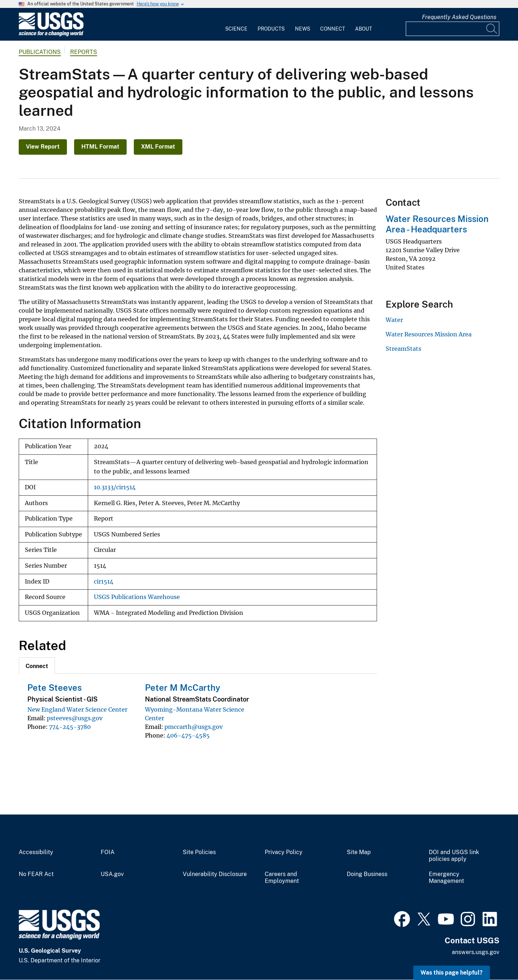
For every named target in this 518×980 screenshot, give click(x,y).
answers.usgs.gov (476, 952)
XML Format (158, 147)
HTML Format (100, 147)
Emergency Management (446, 878)
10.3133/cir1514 (115, 487)
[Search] (492, 29)
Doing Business (367, 874)
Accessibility (36, 852)
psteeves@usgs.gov (75, 718)
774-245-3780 (70, 727)
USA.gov (112, 874)
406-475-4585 (188, 735)
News (303, 29)
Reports (84, 52)
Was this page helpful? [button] (452, 973)
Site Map (359, 852)
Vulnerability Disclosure (215, 874)
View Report (43, 147)
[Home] (51, 35)
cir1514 (104, 582)
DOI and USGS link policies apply (454, 856)
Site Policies (199, 852)
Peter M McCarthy (183, 688)
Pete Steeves (54, 688)
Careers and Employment (282, 878)
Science (236, 29)
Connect (333, 29)
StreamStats (403, 349)
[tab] (37, 666)
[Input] (453, 29)
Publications (40, 52)
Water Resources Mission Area (429, 334)
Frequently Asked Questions (459, 17)
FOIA (108, 852)
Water (394, 320)
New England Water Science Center (77, 709)
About (363, 29)
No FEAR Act (36, 874)
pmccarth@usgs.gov (194, 727)
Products (271, 29)
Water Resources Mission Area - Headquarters (437, 224)
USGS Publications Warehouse (137, 597)
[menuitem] (236, 24)
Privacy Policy (284, 852)
